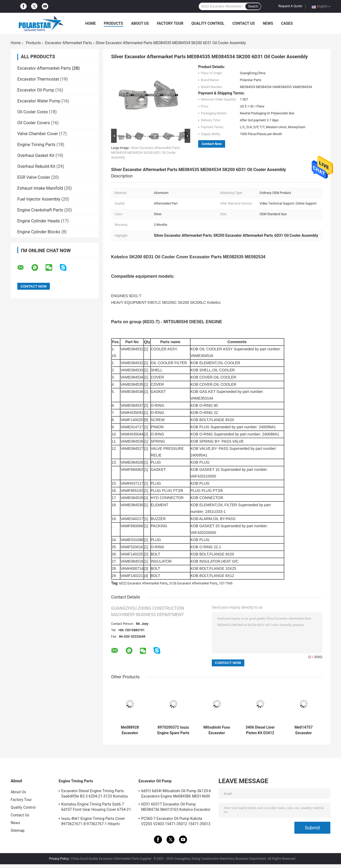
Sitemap (18, 830)
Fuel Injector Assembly (39, 199)
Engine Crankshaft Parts (40, 210)
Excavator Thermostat (38, 79)
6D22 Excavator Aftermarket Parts (143, 583)
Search (253, 6)
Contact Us (243, 23)
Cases (287, 23)
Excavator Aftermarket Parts (68, 43)
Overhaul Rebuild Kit (36, 166)
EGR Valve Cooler (34, 177)
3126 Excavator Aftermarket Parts (193, 583)
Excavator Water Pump (39, 101)
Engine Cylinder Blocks (39, 232)
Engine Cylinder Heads (38, 221)
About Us (140, 23)
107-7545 (226, 583)
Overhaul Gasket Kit (36, 155)
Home (91, 23)
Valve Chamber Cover (38, 134)
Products (113, 23)
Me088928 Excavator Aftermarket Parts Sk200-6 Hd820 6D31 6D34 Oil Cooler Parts (130, 730)
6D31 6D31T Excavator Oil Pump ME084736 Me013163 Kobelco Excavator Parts (176, 808)
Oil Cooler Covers (34, 123)
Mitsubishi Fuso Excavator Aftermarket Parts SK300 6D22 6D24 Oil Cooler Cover (217, 730)
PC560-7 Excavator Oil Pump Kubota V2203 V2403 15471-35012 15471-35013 (176, 821)
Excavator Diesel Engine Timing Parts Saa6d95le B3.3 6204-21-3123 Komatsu (95, 794)
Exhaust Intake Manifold (40, 188)
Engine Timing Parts (36, 145)
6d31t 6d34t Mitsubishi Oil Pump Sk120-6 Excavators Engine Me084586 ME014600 (176, 794)
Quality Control (208, 23)
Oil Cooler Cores (33, 112)
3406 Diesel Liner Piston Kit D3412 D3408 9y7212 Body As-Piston (260, 730)
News (268, 23)
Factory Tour (170, 23)
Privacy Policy (59, 859)
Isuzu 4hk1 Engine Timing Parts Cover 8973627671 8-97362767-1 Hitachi (93, 821)
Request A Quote (290, 6)
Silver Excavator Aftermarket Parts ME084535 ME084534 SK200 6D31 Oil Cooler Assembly (145, 153)
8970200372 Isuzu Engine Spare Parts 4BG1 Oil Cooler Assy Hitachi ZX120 (173, 730)
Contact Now (212, 144)
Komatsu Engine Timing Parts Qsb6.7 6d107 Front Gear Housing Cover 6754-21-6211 (97, 808)
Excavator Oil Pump (36, 90)
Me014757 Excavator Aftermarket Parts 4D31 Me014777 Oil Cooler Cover (304, 730)
